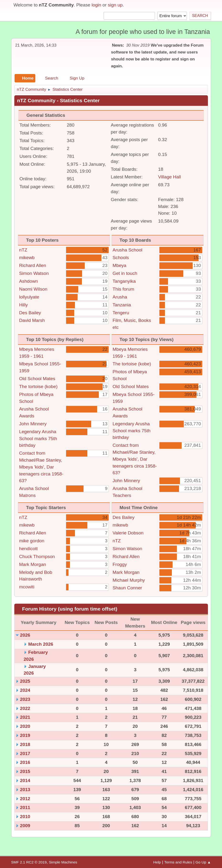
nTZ (23, 250)
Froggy (120, 564)
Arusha (120, 297)
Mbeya (120, 265)
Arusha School (128, 250)
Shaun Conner (127, 588)
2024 (25, 690)
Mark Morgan (33, 564)
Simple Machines (63, 862)
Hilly (23, 305)
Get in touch (125, 273)
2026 (25, 635)
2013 (25, 790)
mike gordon (32, 541)
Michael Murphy (129, 580)
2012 (25, 799)
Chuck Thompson (37, 556)
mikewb (27, 258)
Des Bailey (30, 313)
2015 (25, 771)
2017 (25, 754)
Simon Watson (34, 273)
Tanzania (122, 305)
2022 (25, 708)
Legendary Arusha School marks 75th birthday (38, 439)
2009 (25, 826)
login (96, 5)
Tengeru (121, 313)
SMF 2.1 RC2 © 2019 (29, 862)
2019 (25, 735)
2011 (25, 807)
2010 (25, 817)
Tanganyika (124, 281)
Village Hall (169, 177)
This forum (124, 289)
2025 (25, 681)
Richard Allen (33, 265)
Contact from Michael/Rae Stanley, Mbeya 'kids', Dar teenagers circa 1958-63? (41, 467)
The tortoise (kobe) (38, 386)
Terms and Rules (178, 862)
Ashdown (29, 281)
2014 (25, 780)
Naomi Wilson (33, 289)
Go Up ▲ (203, 862)
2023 (25, 699)
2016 (25, 762)
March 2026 (41, 644)
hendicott (28, 549)
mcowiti (27, 587)
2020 (25, 726)
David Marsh (32, 320)
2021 (25, 717)
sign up (115, 5)
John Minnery (33, 424)
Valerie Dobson (128, 533)
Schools (121, 258)
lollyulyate (29, 297)
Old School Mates (37, 379)
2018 (25, 744)
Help (157, 862)
